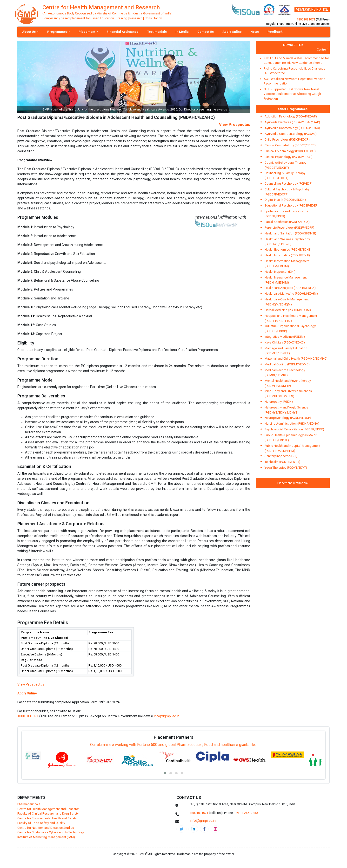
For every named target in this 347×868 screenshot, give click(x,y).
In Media (182, 32)
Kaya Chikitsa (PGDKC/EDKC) (285, 342)
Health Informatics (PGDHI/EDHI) (287, 255)
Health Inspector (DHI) (280, 272)
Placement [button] (87, 32)
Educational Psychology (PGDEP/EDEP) (292, 205)
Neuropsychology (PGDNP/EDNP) (288, 418)
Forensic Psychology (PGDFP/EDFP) (289, 228)
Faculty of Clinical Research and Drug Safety (48, 813)
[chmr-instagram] (215, 829)
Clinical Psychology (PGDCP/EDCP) (289, 157)
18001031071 (306, 19)
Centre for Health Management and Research (48, 809)
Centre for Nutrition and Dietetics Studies (46, 828)
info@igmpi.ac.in (167, 716)
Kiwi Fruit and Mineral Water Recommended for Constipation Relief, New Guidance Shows (296, 61)
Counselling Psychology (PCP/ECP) (289, 184)
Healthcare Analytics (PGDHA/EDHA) (290, 288)
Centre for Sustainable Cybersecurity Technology (51, 832)
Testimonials (157, 32)
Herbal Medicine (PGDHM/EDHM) (288, 310)
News (255, 32)
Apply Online (232, 32)
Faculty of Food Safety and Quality (41, 823)
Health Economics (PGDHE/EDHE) (288, 249)
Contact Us (206, 32)
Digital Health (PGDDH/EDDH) (285, 200)
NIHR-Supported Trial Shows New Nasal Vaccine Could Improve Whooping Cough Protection (292, 94)
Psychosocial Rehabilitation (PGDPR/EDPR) (294, 429)
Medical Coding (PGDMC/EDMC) (287, 364)
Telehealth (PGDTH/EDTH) (282, 462)
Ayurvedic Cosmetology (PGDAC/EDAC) (292, 128)
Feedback (275, 32)
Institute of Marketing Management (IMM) (46, 837)
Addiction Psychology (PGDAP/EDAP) (291, 116)
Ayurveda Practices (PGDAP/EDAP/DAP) (292, 122)
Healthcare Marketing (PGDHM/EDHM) (291, 294)
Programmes (57, 32)
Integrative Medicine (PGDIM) (285, 337)
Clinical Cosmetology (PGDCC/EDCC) (290, 145)
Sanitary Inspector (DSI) (281, 456)
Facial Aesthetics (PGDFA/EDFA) (287, 222)
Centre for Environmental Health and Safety (47, 818)
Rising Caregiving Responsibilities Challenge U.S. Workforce (294, 71)
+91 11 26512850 (246, 813)
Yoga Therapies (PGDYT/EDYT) (286, 468)
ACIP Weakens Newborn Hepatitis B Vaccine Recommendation (294, 81)
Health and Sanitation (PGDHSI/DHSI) (290, 233)
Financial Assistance (123, 32)
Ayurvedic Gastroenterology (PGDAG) (291, 134)
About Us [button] (29, 32)
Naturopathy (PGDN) (279, 402)
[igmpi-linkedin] (193, 829)
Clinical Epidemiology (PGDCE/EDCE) (290, 151)
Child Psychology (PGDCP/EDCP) (287, 139)
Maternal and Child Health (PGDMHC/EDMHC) (296, 359)
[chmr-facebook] (204, 829)
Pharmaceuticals (29, 804)
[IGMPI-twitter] (181, 829)
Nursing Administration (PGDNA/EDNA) (292, 424)
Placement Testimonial (293, 483)
